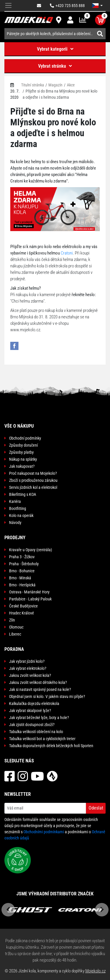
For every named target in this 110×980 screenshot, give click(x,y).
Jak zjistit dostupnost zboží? (32, 725)
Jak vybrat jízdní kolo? (27, 661)
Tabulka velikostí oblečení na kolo (36, 732)
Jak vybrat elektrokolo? (28, 668)
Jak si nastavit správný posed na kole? (40, 689)
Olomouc (16, 627)
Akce (71, 85)
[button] (97, 6)
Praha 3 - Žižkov (22, 557)
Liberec (15, 634)
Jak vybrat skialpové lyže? (30, 711)
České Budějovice (23, 606)
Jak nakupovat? (22, 466)
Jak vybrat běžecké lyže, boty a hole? (39, 718)
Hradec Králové (22, 613)
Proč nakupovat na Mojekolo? (33, 473)
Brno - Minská (20, 578)
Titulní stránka (33, 85)
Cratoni (67, 253)
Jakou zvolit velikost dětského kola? (38, 682)
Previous (8, 910)
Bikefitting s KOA (23, 494)
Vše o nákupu (19, 426)
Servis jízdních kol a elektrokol (33, 487)
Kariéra (15, 501)
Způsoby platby (21, 452)
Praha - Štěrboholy (24, 564)
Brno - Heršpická (22, 585)
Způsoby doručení (23, 445)
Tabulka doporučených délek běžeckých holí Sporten (51, 746)
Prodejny (15, 538)
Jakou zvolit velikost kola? (30, 675)
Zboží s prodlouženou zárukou (33, 480)
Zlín (12, 620)
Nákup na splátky (23, 459)
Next (102, 910)
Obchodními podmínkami (44, 832)
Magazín (55, 85)
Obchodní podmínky (25, 438)
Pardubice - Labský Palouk (30, 599)
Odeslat (96, 808)
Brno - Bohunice (22, 571)
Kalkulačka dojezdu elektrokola (34, 704)
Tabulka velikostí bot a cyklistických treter (42, 739)
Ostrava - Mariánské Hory (29, 592)
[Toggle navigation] (8, 6)
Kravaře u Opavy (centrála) (31, 550)
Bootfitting (18, 508)
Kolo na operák (21, 515)
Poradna (14, 649)
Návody (15, 523)
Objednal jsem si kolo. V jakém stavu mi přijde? (47, 696)
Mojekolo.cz (95, 971)
